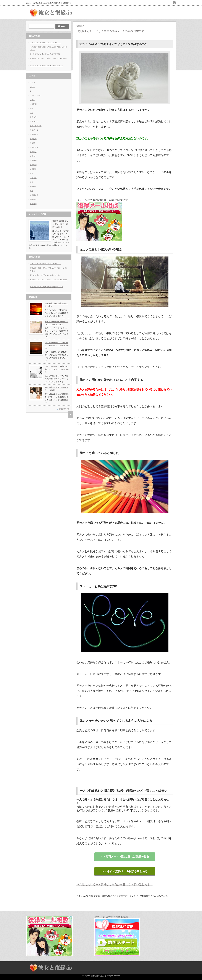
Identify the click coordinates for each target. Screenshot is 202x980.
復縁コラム (34, 121)
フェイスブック (36, 95)
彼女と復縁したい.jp (99, 976)
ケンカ (32, 82)
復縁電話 (33, 165)
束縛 (32, 173)
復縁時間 (33, 160)
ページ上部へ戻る (71, 415)
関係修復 (33, 199)
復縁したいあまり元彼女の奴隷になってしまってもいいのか (57, 369)
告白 (32, 108)
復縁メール (34, 130)
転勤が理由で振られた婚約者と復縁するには (47, 65)
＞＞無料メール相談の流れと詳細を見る (125, 857)
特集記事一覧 (64, 409)
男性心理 (33, 178)
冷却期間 (33, 104)
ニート (32, 91)
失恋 (32, 113)
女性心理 (33, 117)
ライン (32, 100)
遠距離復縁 (34, 195)
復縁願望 (80, 26)
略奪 (32, 182)
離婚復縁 (33, 204)
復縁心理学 (34, 147)
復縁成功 (33, 152)
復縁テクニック (36, 126)
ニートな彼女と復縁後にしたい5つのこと (45, 42)
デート (32, 87)
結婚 (32, 191)
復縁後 (32, 143)
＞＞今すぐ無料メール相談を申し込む (125, 871)
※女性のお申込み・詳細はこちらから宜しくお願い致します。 (115, 884)
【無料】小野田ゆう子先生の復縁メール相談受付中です (110, 31)
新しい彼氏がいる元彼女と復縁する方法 (45, 54)
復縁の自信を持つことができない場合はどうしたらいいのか (57, 345)
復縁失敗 (33, 139)
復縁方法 (33, 156)
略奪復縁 (33, 186)
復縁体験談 (34, 134)
